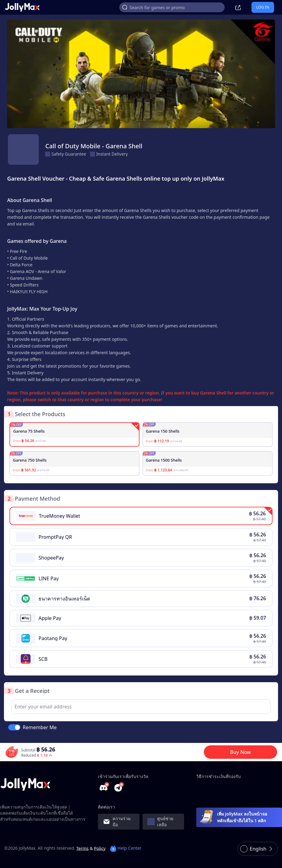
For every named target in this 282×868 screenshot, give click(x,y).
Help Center (126, 848)
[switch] (14, 727)
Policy (100, 848)
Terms (82, 848)
